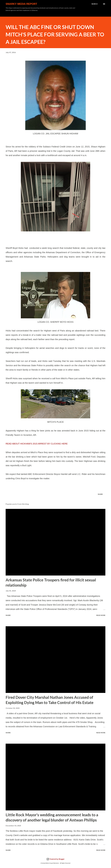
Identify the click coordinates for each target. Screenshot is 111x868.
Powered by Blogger (55, 859)
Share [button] (100, 494)
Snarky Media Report (21, 4)
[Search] (95, 4)
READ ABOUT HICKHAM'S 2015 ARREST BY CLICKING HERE (37, 444)
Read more (101, 615)
